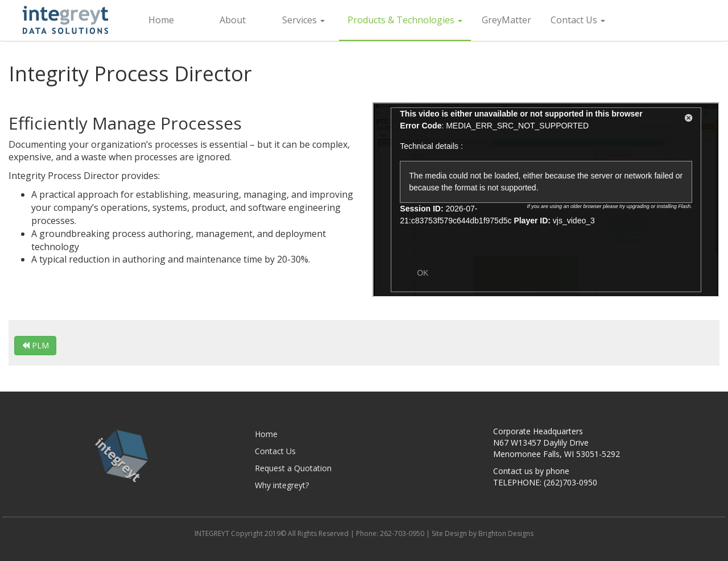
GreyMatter (506, 20)
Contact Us (578, 20)
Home (161, 20)
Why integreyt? (282, 485)
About (233, 20)
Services (303, 20)
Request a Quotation (293, 468)
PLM (35, 345)
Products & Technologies (405, 20)
